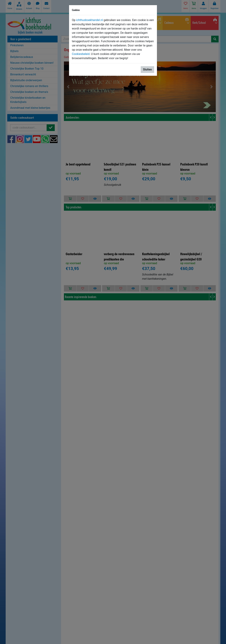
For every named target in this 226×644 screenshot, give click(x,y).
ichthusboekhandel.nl (90, 20)
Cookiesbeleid (81, 54)
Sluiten (147, 69)
